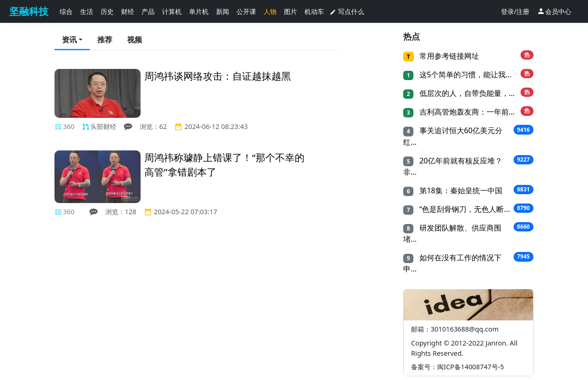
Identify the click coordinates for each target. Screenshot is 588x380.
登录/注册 (515, 11)
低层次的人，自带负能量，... (466, 93)
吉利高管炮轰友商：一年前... (466, 112)
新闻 (223, 11)
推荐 (105, 40)
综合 (66, 11)
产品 (148, 11)
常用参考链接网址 (448, 56)
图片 (291, 11)
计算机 (172, 11)
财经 (128, 11)
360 (69, 126)
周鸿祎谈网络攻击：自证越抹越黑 (218, 76)
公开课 (246, 11)
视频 (135, 40)
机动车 (314, 11)
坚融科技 (29, 11)
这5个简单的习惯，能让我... (464, 75)
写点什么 (347, 11)
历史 (107, 11)
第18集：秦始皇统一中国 (460, 190)
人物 (270, 11)
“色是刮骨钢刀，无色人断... (463, 209)
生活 (87, 11)
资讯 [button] (69, 40)
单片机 (199, 11)
